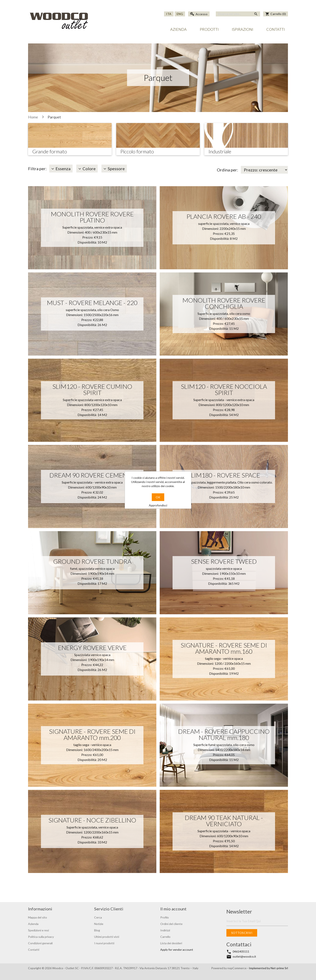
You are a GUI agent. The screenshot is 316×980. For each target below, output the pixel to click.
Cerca (98, 917)
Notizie (99, 924)
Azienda (178, 29)
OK (158, 497)
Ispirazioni (243, 29)
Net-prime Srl (279, 968)
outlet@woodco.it (244, 956)
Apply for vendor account (177, 950)
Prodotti (209, 29)
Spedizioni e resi (38, 930)
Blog (97, 930)
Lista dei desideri (171, 943)
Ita (169, 14)
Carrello (165, 937)
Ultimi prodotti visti (107, 937)
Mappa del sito (38, 917)
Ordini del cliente (171, 924)
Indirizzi (165, 930)
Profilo (165, 917)
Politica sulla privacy (41, 937)
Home (33, 117)
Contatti (276, 29)
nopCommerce (237, 968)
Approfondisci (158, 505)
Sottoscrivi (242, 933)
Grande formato (50, 151)
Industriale (220, 151)
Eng (180, 14)
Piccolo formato (137, 151)
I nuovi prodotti (104, 943)
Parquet (54, 117)
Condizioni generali (40, 943)
